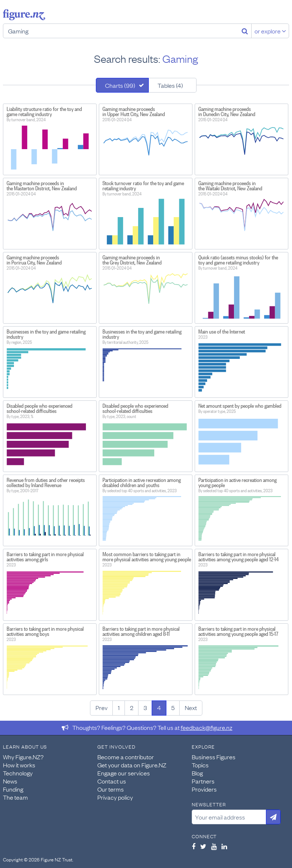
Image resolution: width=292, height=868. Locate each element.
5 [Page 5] (173, 707)
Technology (18, 773)
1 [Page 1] (119, 707)
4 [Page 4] (159, 707)
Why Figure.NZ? (23, 757)
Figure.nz (24, 15)
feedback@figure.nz (207, 727)
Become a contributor (126, 757)
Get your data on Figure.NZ (132, 765)
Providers (204, 789)
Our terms (111, 789)
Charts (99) (120, 85)
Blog (197, 773)
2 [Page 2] (132, 707)
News (10, 781)
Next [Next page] (191, 707)
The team (15, 797)
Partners (203, 781)
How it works (19, 765)
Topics (200, 765)
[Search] (245, 31)
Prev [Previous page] (102, 707)
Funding (13, 789)
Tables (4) (170, 85)
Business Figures (214, 757)
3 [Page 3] (145, 707)
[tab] (122, 85)
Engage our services (124, 773)
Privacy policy (115, 797)
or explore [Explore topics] (270, 31)
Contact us (112, 781)
